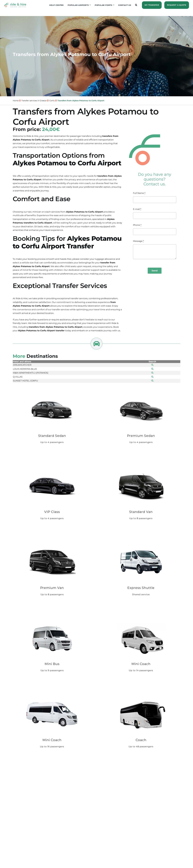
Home (16, 101)
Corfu (52, 101)
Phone (137, 225)
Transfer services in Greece (34, 101)
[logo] (15, 4)
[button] (136, 5)
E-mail (137, 209)
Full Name (139, 193)
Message (138, 241)
